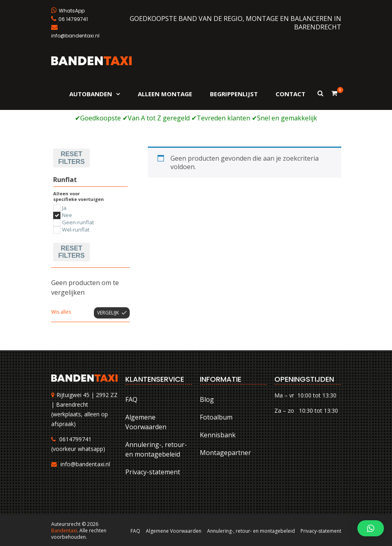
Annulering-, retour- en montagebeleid (156, 449)
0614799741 (75, 439)
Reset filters (72, 158)
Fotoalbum (216, 417)
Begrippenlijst (234, 94)
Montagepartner (225, 453)
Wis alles (61, 312)
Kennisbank (218, 435)
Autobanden (91, 94)
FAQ (131, 399)
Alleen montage (165, 94)
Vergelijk (108, 313)
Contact (290, 94)
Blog (207, 399)
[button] (371, 528)
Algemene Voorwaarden (146, 422)
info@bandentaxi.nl (85, 464)
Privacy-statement (153, 472)
